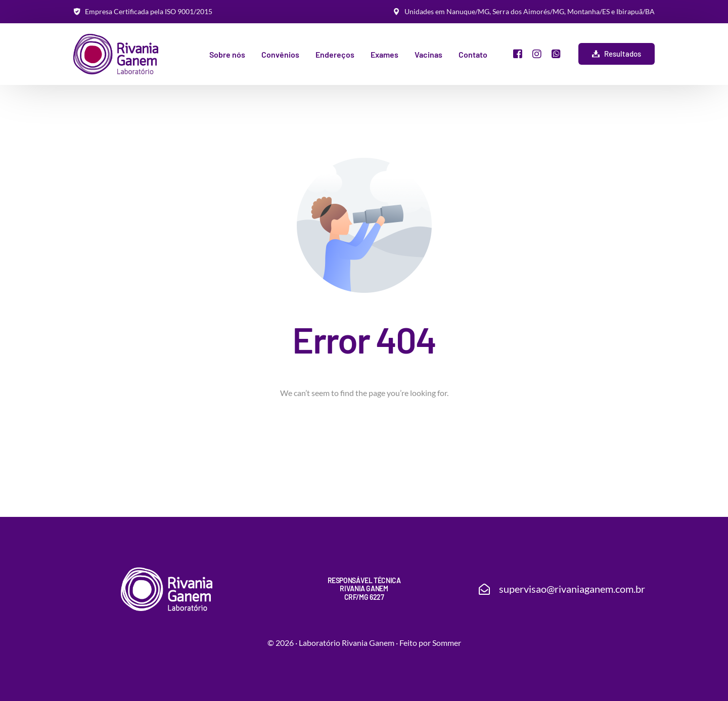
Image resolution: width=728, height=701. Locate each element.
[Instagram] (537, 53)
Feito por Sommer (430, 643)
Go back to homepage (364, 436)
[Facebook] (518, 53)
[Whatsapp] (556, 53)
